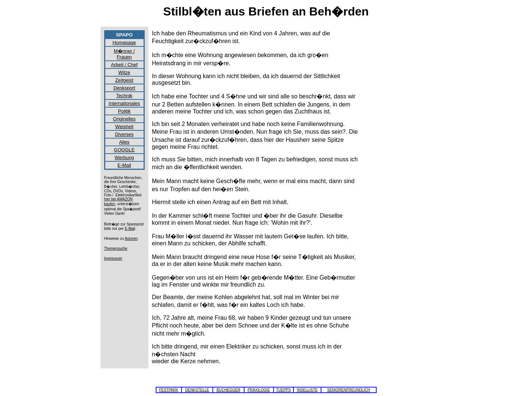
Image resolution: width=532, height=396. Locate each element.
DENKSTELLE (197, 390)
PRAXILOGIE (259, 390)
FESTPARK (169, 390)
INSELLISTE (307, 390)
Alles (124, 142)
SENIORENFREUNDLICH (349, 390)
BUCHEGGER (228, 390)
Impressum (113, 258)
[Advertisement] (399, 141)
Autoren (131, 239)
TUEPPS (283, 390)
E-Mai (130, 229)
